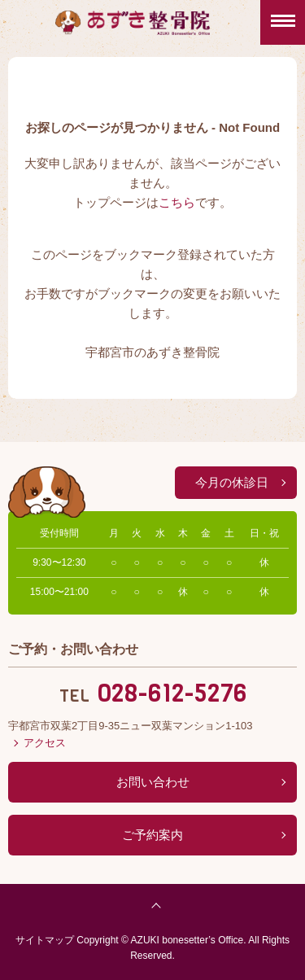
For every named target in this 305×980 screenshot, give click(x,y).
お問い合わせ (153, 782)
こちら (177, 202)
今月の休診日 (232, 482)
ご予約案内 (152, 835)
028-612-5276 (172, 693)
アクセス (45, 743)
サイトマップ (45, 940)
